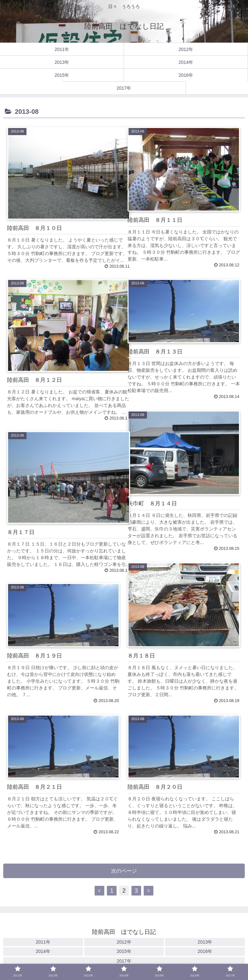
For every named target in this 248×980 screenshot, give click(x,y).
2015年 (124, 952)
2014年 (43, 952)
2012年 (124, 943)
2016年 (205, 952)
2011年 (43, 943)
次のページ (124, 871)
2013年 (205, 943)
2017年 (124, 962)
